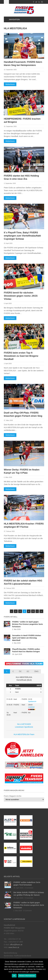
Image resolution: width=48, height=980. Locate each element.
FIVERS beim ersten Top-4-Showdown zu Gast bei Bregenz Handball (21, 356)
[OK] (45, 969)
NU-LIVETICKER (24, 724)
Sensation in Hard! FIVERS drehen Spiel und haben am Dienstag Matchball (27, 638)
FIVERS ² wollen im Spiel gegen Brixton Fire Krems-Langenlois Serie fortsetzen (27, 624)
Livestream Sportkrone (24, 727)
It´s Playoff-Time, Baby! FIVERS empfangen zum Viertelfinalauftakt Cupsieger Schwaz (22, 236)
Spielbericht (32, 702)
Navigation (13, 19)
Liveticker (31, 707)
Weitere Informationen (27, 976)
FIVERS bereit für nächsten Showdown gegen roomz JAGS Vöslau (21, 296)
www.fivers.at (14, 947)
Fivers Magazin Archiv (13, 796)
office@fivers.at (16, 945)
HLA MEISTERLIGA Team (24, 734)
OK (14, 976)
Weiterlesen (10, 84)
